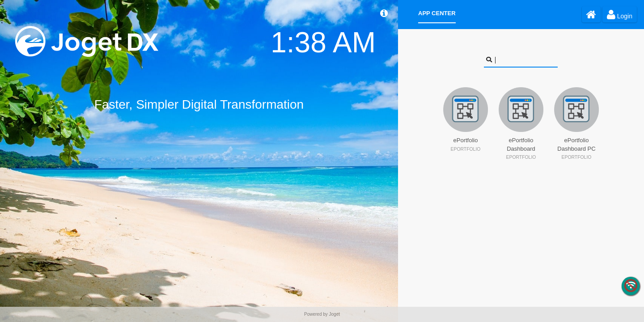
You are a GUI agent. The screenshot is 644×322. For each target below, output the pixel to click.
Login (620, 14)
